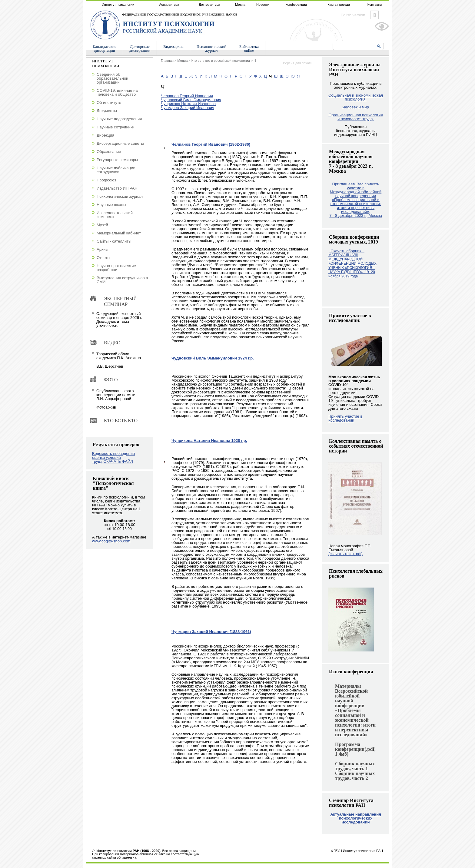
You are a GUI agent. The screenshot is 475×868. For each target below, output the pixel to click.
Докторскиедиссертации (140, 48)
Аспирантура (169, 5)
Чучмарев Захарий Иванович (188, 108)
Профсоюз (106, 180)
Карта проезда (339, 5)
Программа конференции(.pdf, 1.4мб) (355, 749)
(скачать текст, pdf (345, 554)
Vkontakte (374, 15)
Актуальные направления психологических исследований (356, 818)
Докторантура (209, 5)
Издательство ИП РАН (117, 188)
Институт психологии (118, 5)
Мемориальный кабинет (119, 233)
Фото (111, 380)
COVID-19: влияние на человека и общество (117, 92)
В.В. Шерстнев (110, 366)
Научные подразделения (119, 119)
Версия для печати (298, 63)
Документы (107, 111)
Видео (112, 343)
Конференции (296, 5)
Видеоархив (173, 46)
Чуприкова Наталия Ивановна (188, 104)
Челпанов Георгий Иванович (187, 96)
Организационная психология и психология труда (356, 117)
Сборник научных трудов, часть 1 (355, 766)
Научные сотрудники (116, 127)
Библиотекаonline (249, 48)
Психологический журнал (120, 196)
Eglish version (353, 15)
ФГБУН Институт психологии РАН (357, 851)
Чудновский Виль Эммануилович (191, 100)
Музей (102, 225)
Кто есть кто (121, 421)
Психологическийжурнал (211, 48)
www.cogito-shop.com (111, 541)
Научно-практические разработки (116, 268)
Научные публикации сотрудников (116, 170)
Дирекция (105, 135)
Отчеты (103, 258)
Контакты (375, 5)
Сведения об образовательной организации (112, 78)
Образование (109, 152)
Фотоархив (106, 407)
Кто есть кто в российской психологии (221, 61)
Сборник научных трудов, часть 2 (355, 776)
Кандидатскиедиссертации (105, 48)
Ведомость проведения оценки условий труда (113, 457)
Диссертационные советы (120, 143)
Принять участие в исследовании (345, 418)
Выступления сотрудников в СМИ (122, 280)
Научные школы (111, 205)
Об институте (109, 103)
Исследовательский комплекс (115, 215)
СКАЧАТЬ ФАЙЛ (118, 461)
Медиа (240, 5)
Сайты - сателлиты (114, 241)
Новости (263, 5)
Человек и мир (356, 107)
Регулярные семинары (117, 160)
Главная (167, 61)
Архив (102, 249)
